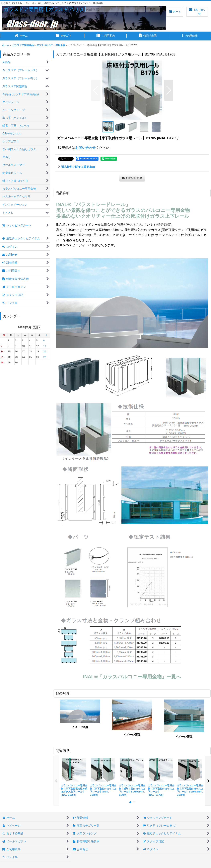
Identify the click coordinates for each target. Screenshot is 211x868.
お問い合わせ (85, 148)
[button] (190, 36)
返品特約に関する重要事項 (77, 167)
